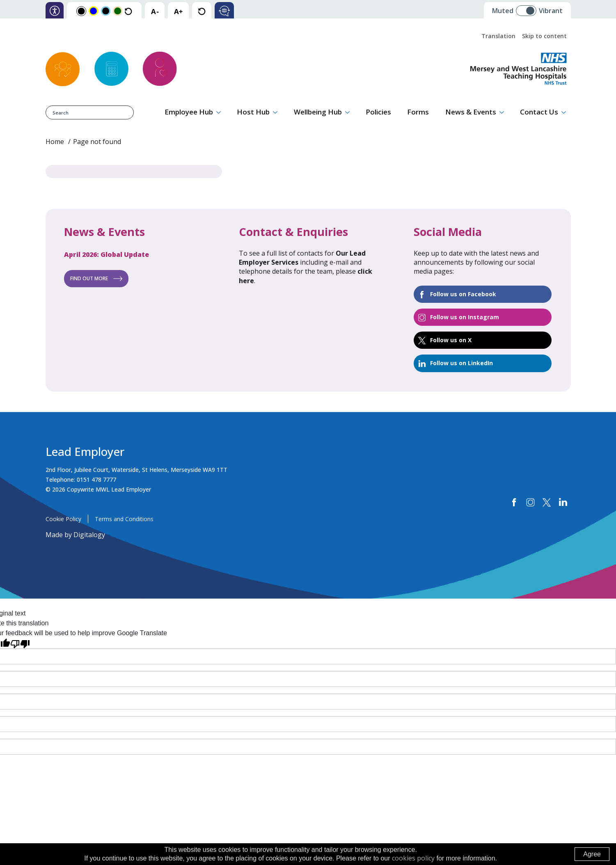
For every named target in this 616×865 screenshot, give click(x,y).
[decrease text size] (155, 11)
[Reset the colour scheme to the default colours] (128, 11)
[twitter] (547, 502)
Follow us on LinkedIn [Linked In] (461, 363)
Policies (378, 112)
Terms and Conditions (124, 519)
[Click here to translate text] (224, 11)
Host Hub (253, 112)
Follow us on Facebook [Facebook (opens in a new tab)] (463, 294)
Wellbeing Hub (318, 112)
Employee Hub (189, 112)
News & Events (471, 112)
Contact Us (539, 112)
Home (55, 142)
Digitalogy (89, 535)
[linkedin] (563, 502)
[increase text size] (178, 11)
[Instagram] (530, 502)
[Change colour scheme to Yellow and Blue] (93, 10)
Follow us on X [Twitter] (451, 340)
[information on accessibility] (55, 11)
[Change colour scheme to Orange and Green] (118, 10)
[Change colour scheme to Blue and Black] (106, 10)
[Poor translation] (20, 643)
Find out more (89, 278)
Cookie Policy (63, 519)
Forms (418, 112)
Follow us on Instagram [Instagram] (465, 317)
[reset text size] (202, 11)
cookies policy (413, 858)
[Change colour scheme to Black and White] (81, 11)
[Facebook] (514, 502)
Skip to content (544, 36)
